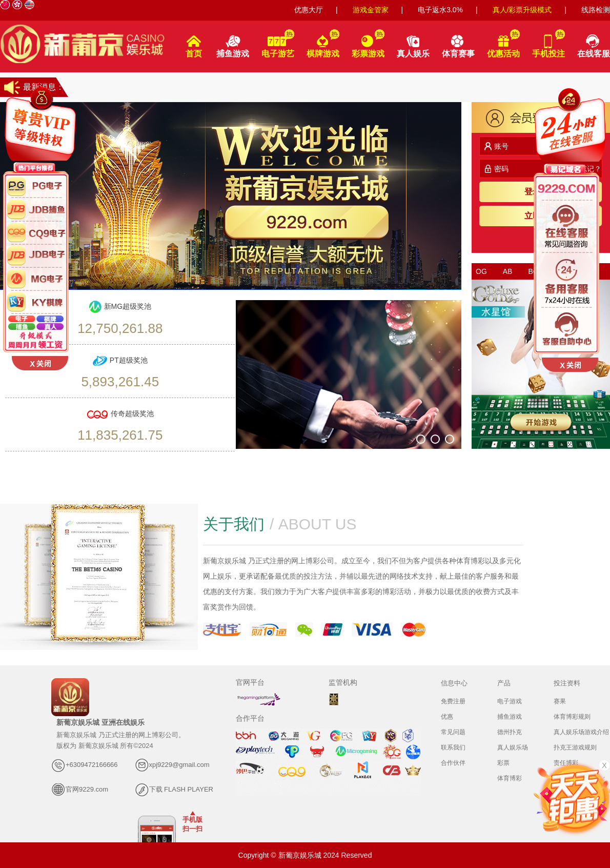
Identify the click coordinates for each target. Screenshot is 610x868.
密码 (496, 169)
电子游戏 (510, 701)
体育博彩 (510, 778)
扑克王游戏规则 (575, 747)
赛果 (560, 701)
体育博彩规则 (572, 717)
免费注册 (453, 701)
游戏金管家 (371, 10)
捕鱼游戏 (510, 717)
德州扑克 (510, 732)
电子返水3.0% (440, 10)
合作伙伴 (453, 763)
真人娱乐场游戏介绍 (581, 732)
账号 (496, 146)
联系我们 (453, 747)
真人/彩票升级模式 (522, 10)
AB (508, 271)
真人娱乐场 (513, 747)
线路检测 (596, 10)
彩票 (503, 763)
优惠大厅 (309, 10)
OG (481, 271)
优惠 (447, 717)
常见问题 (453, 732)
